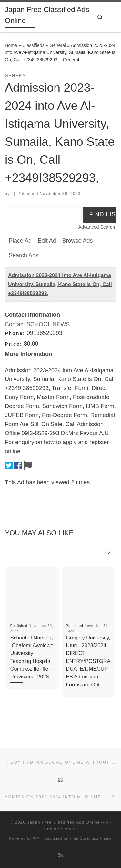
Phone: (15, 333)
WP (36, 838)
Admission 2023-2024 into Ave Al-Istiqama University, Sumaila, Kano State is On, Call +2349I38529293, (60, 284)
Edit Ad (47, 241)
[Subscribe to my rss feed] (61, 855)
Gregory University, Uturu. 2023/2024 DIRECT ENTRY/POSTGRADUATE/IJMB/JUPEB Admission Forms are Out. (88, 661)
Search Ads (24, 255)
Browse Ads (77, 241)
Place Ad (20, 241)
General (58, 45)
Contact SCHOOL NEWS (37, 324)
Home (11, 45)
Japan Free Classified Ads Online (64, 822)
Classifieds (33, 45)
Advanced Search (96, 227)
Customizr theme (96, 838)
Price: (14, 344)
